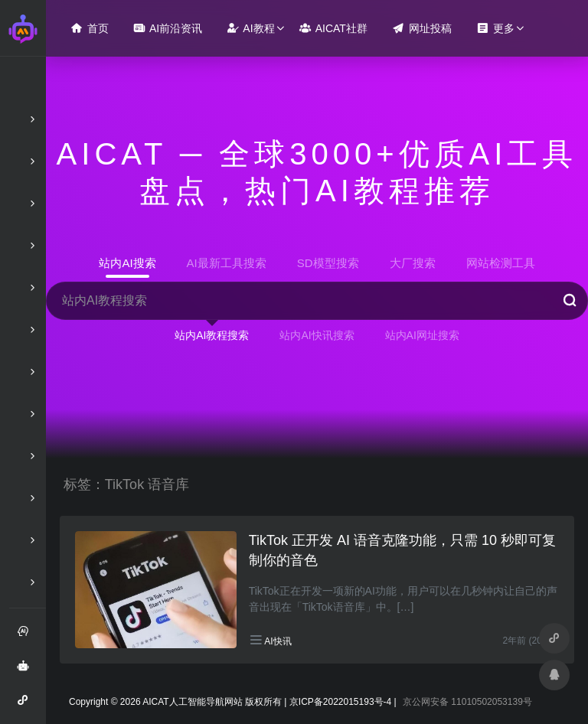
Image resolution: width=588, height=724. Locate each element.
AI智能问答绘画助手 (28, 671)
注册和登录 (28, 637)
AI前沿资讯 (168, 28)
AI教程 (250, 28)
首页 (90, 28)
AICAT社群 (333, 28)
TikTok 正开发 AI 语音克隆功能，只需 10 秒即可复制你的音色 (402, 550)
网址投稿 (422, 28)
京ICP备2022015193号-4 (340, 702)
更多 (495, 28)
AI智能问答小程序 (28, 706)
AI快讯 (278, 641)
